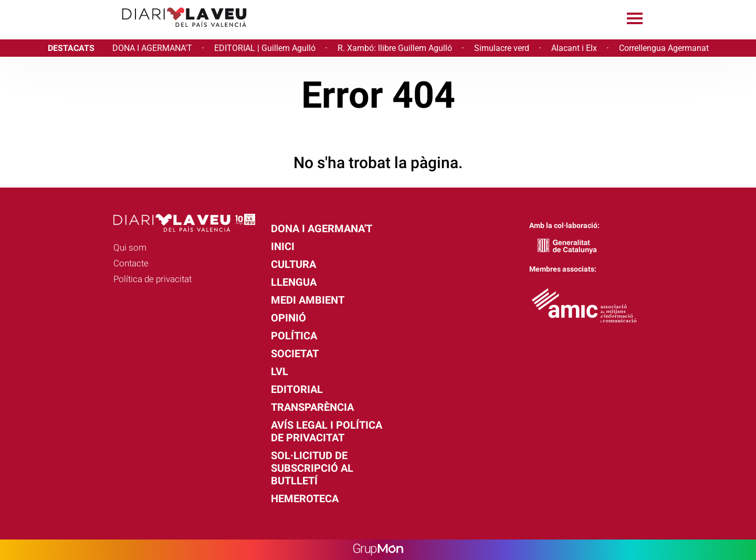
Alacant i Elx (574, 48)
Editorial (297, 389)
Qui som (130, 247)
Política (294, 336)
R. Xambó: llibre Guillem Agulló (395, 48)
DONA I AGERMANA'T (152, 48)
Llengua (294, 282)
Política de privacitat (153, 279)
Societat (295, 354)
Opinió (288, 318)
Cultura (293, 264)
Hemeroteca (305, 499)
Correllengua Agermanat (664, 48)
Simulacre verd (502, 48)
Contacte (131, 263)
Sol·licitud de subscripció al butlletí (312, 468)
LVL (280, 371)
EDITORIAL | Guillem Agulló (265, 48)
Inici (283, 246)
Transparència (312, 407)
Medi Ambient (308, 300)
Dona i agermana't (322, 229)
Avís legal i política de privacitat (327, 431)
